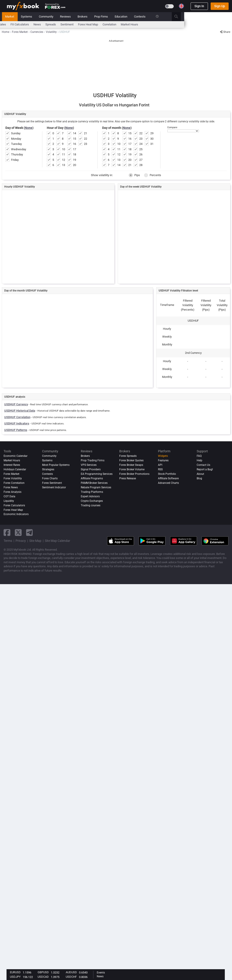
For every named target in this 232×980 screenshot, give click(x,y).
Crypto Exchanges (92, 501)
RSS (160, 469)
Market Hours (177, 24)
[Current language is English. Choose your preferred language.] (181, 6)
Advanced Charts (168, 483)
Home (11, 17)
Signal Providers (91, 469)
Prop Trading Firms (93, 460)
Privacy (21, 541)
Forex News (11, 487)
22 (86, 139)
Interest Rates (45, 24)
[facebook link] (7, 533)
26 (141, 154)
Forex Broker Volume (132, 469)
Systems (74, 17)
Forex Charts (50, 478)
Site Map (35, 541)
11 (63, 154)
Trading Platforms (92, 492)
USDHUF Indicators (17, 423)
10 (63, 149)
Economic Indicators (16, 514)
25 (141, 149)
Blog (199, 478)
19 (74, 160)
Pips (134, 175)
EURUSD (15, 972)
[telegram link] (29, 533)
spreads (99, 24)
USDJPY (15, 977)
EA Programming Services (97, 474)
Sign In (199, 6)
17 (74, 149)
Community (94, 17)
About (200, 474)
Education (169, 17)
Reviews (113, 17)
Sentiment (115, 24)
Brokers (131, 17)
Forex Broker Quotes (131, 460)
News (43, 17)
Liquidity (9, 501)
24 (141, 144)
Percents (153, 175)
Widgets (163, 456)
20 (74, 165)
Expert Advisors (90, 496)
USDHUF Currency (16, 404)
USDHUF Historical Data (20, 411)
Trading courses (91, 505)
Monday (16, 139)
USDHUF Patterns (16, 430)
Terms (8, 541)
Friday (15, 160)
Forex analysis (12, 492)
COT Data (9, 496)
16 (74, 144)
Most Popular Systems (56, 465)
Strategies (48, 469)
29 (152, 133)
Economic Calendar (19, 24)
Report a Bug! (205, 469)
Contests (188, 17)
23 (86, 144)
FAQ (199, 456)
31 (152, 144)
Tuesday (16, 144)
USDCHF (71, 977)
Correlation (157, 24)
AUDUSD (71, 972)
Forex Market (11, 474)
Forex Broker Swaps (131, 465)
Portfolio (27, 17)
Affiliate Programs (92, 478)
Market (58, 17)
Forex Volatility (13, 478)
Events (101, 973)
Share (225, 32)
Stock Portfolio (167, 474)
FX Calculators (68, 24)
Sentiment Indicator (54, 487)
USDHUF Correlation (17, 417)
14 (74, 133)
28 (141, 165)
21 (86, 133)
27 (141, 160)
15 (74, 139)
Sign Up (220, 6)
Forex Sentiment (52, 483)
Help (199, 460)
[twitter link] (18, 533)
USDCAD (43, 977)
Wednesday (19, 149)
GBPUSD (43, 972)
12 (63, 160)
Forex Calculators (14, 505)
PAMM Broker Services (94, 483)
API (160, 465)
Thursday (17, 154)
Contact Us (203, 465)
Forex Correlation (14, 483)
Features (163, 460)
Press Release (128, 478)
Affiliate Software (168, 478)
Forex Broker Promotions (134, 474)
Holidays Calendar (15, 469)
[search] (227, 17)
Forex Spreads (128, 456)
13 (63, 165)
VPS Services (89, 465)
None (29, 128)
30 (152, 139)
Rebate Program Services (96, 487)
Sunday (16, 133)
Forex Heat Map (136, 24)
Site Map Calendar (57, 541)
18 (74, 154)
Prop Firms (149, 17)
